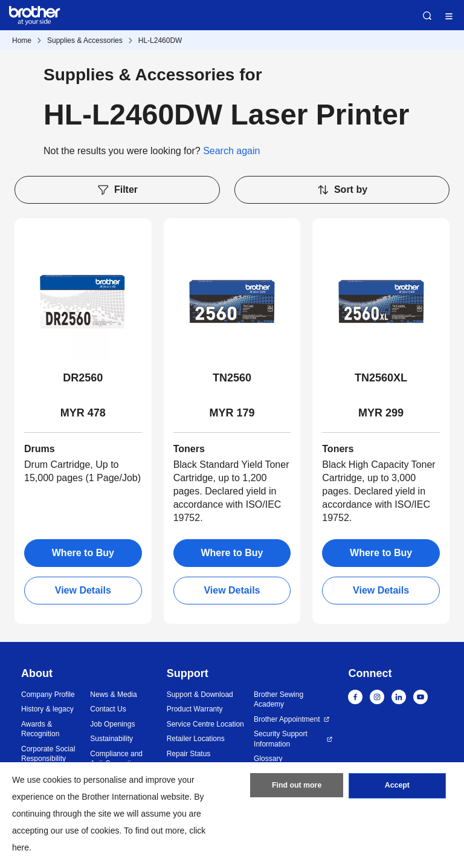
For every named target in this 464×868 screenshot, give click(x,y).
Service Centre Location (205, 724)
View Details (83, 590)
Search (427, 16)
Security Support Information (281, 739)
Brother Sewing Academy (279, 700)
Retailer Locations (196, 739)
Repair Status (189, 754)
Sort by (342, 190)
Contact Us (108, 709)
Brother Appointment (287, 719)
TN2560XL (381, 378)
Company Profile (48, 695)
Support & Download (200, 695)
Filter (117, 190)
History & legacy (47, 709)
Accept (397, 788)
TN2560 (232, 378)
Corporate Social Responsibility (48, 754)
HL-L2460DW (160, 40)
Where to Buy (83, 553)
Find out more (297, 788)
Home (22, 40)
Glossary (268, 759)
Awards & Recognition (40, 729)
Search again (231, 151)
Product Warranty (195, 709)
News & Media (113, 695)
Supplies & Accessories (85, 40)
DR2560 (83, 378)
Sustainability (111, 739)
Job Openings (112, 724)
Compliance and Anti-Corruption (116, 759)
